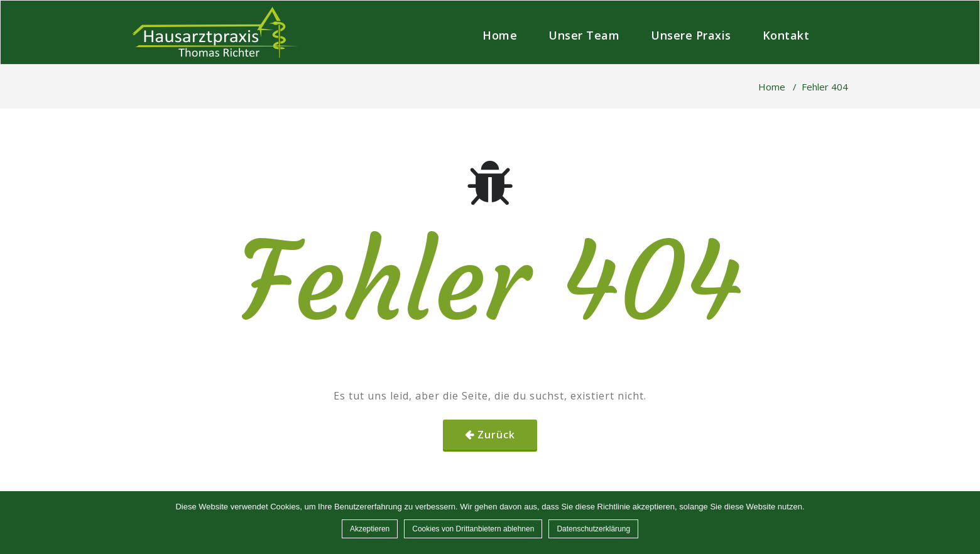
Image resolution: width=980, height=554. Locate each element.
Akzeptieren (370, 529)
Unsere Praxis (691, 35)
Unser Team (584, 35)
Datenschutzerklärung (593, 529)
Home (500, 35)
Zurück (496, 435)
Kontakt (786, 35)
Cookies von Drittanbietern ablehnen (473, 529)
